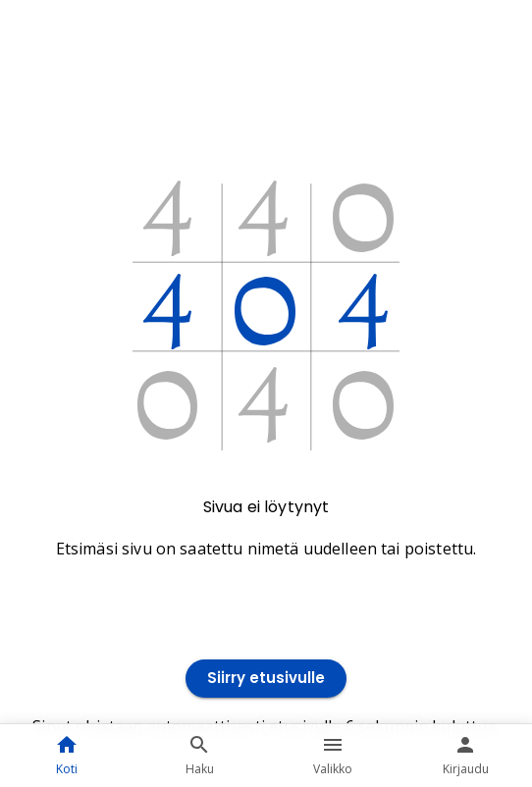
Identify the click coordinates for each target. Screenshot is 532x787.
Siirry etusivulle (266, 679)
